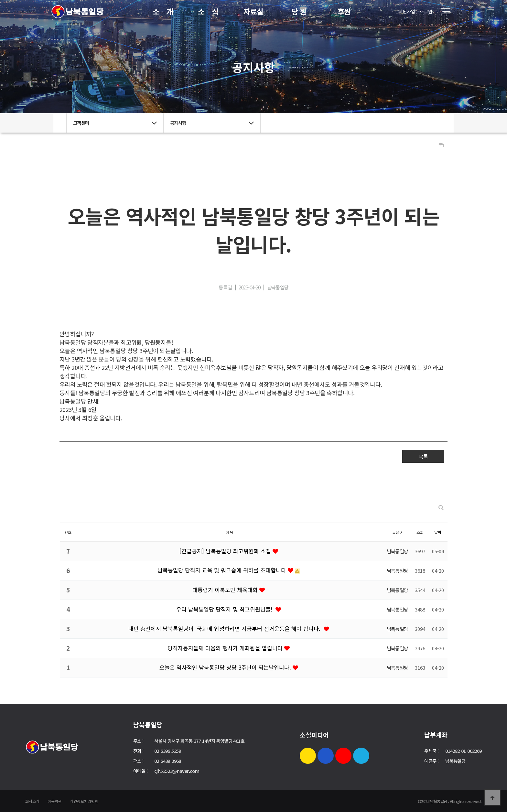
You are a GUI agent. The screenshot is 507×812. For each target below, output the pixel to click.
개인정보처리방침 (84, 801)
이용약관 (55, 801)
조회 (420, 532)
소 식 (208, 11)
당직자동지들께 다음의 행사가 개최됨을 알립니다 (226, 648)
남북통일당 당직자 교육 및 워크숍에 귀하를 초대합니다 (223, 570)
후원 (344, 11)
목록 (423, 456)
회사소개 (32, 801)
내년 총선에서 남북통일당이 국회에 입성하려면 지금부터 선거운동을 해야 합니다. (226, 628)
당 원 (299, 11)
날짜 (438, 532)
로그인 (426, 11)
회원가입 (407, 11)
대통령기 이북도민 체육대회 (226, 590)
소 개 (163, 11)
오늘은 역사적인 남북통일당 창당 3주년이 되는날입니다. (226, 667)
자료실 (253, 11)
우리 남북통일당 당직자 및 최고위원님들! (226, 609)
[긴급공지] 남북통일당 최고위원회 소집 (226, 551)
